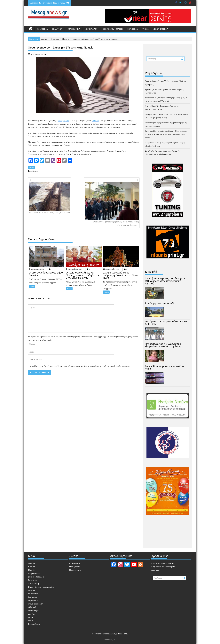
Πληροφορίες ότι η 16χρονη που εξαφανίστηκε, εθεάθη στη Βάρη (163, 345)
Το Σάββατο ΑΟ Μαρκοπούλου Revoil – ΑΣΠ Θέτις (167, 323)
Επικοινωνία (75, 563)
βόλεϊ (31, 617)
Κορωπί (31, 567)
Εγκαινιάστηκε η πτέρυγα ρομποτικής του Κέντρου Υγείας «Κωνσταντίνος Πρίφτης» (112, 204)
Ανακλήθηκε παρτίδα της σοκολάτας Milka (165, 367)
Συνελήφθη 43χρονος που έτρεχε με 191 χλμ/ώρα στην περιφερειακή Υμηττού (165, 281)
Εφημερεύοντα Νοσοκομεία (163, 567)
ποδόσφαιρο (33, 611)
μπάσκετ (32, 614)
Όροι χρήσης (75, 567)
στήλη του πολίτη (113, 29)
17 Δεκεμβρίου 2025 (112, 269)
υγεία (145, 29)
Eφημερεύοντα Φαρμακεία (163, 563)
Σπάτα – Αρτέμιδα (36, 577)
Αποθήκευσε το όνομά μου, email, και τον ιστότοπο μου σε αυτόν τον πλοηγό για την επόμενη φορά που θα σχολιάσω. (80, 366)
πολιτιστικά (74, 29)
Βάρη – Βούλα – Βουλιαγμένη (41, 587)
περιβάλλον (91, 29)
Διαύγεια (155, 570)
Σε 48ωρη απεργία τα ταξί (159, 303)
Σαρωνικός (33, 580)
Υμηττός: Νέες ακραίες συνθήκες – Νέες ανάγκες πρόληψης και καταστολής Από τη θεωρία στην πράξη (166, 134)
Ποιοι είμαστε (75, 570)
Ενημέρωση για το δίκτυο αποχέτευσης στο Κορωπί (49, 198)
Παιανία (31, 167)
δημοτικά (42, 29)
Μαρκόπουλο (34, 573)
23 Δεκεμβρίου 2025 (75, 269)
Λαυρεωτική (33, 584)
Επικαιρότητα (161, 29)
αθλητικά (132, 29)
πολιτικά (57, 29)
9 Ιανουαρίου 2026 (37, 269)
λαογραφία (33, 597)
